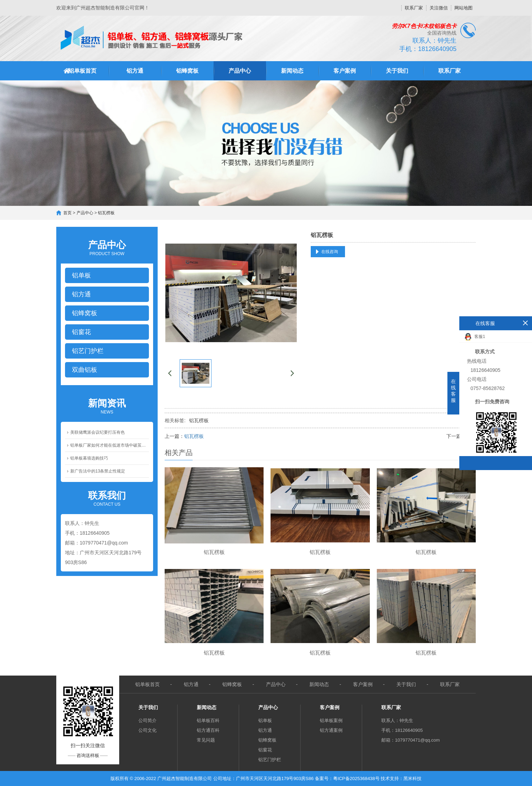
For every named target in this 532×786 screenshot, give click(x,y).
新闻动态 (292, 71)
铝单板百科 (208, 720)
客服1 (475, 337)
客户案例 (345, 71)
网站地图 (463, 8)
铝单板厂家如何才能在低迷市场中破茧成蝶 (110, 445)
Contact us (107, 498)
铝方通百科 (208, 730)
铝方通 (135, 71)
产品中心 (240, 71)
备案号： (324, 778)
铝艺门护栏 (270, 760)
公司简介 (148, 720)
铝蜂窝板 (187, 71)
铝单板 (265, 720)
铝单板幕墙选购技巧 (89, 458)
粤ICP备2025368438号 (356, 778)
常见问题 (206, 740)
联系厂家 (414, 8)
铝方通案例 (331, 730)
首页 (67, 213)
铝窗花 (265, 750)
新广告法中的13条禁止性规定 (98, 471)
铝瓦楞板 (106, 213)
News (107, 406)
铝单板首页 (82, 71)
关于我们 (397, 71)
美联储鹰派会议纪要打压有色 (98, 432)
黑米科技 (412, 778)
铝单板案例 (331, 720)
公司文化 (148, 730)
